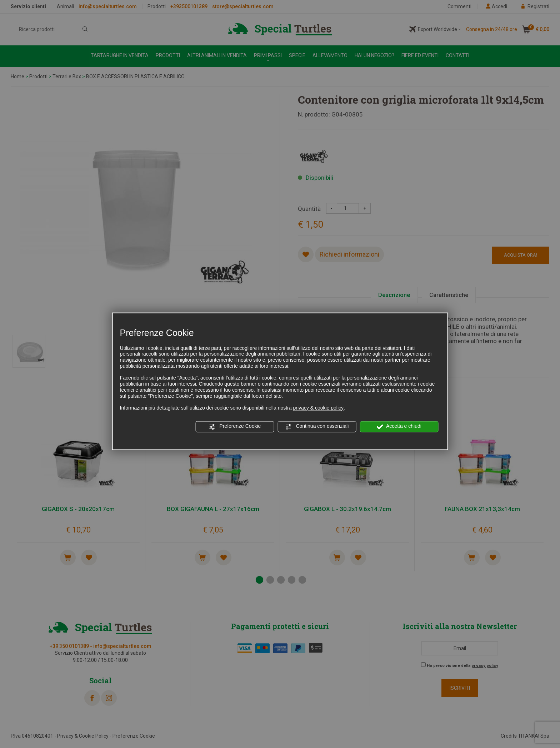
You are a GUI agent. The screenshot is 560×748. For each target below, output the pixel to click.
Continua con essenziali (317, 427)
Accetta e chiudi (399, 427)
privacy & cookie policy (318, 408)
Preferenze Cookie (235, 427)
